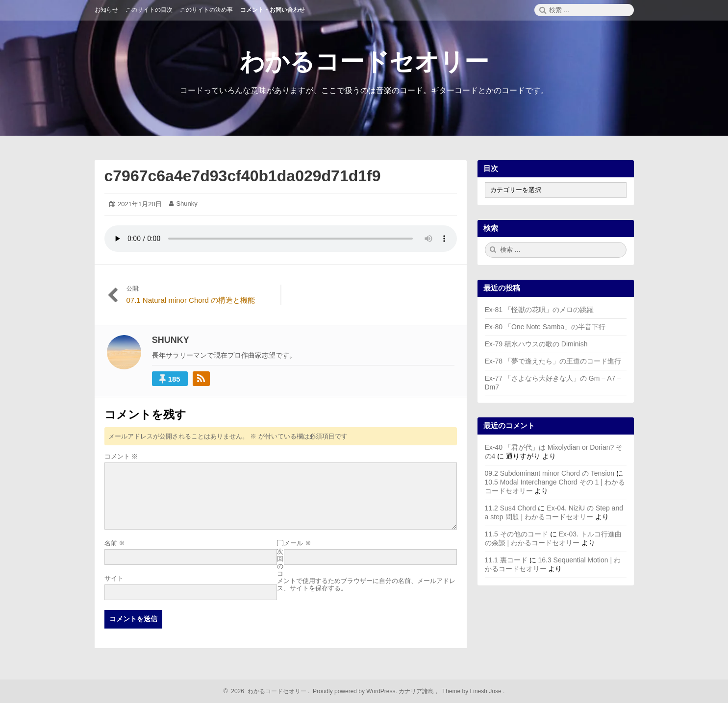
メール (298, 543)
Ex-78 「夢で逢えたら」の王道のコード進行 (553, 361)
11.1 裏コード (506, 560)
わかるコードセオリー (364, 62)
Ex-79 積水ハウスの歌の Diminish (536, 344)
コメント (121, 456)
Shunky (187, 204)
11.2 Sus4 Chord (511, 508)
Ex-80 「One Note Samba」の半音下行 (545, 327)
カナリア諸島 (417, 691)
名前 (115, 543)
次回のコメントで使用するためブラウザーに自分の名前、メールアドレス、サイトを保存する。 (366, 570)
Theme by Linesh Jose (473, 691)
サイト (114, 578)
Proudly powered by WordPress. (355, 691)
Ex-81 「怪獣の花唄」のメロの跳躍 (539, 310)
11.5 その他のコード (516, 534)
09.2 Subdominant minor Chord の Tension (550, 473)
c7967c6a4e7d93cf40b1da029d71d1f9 (243, 176)
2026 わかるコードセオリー (267, 691)
